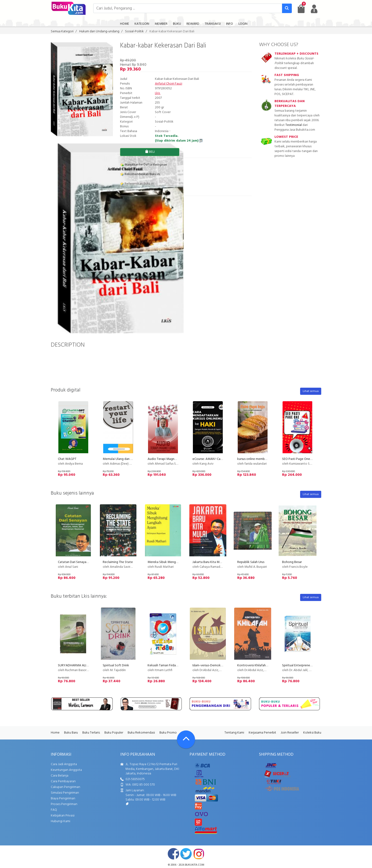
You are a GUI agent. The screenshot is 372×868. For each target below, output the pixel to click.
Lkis (158, 93)
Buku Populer (114, 733)
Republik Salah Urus (251, 562)
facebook (173, 854)
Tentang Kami (234, 733)
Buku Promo (168, 733)
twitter (186, 854)
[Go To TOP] (186, 739)
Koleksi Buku (312, 733)
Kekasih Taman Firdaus (163, 665)
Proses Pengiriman (64, 804)
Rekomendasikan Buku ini (140, 174)
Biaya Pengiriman (63, 799)
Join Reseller (290, 733)
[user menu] (314, 9)
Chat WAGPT (67, 459)
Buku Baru (71, 733)
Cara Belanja (60, 776)
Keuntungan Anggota (66, 770)
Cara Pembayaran (63, 781)
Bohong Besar (292, 562)
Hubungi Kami (60, 821)
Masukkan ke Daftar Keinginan (144, 165)
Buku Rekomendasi (141, 733)
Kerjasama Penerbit (262, 733)
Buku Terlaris (91, 733)
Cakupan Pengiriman (65, 787)
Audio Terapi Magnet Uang (167, 459)
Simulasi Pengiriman (65, 793)
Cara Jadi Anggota (64, 764)
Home (55, 733)
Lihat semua (311, 391)
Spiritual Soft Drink (116, 665)
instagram (199, 854)
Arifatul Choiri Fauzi (169, 84)
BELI (150, 152)
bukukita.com (195, 865)
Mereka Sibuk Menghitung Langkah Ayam (177, 562)
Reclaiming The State (118, 562)
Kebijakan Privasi (63, 816)
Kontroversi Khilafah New (255, 665)
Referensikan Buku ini (137, 184)
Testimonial (294, 125)
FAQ (54, 810)
